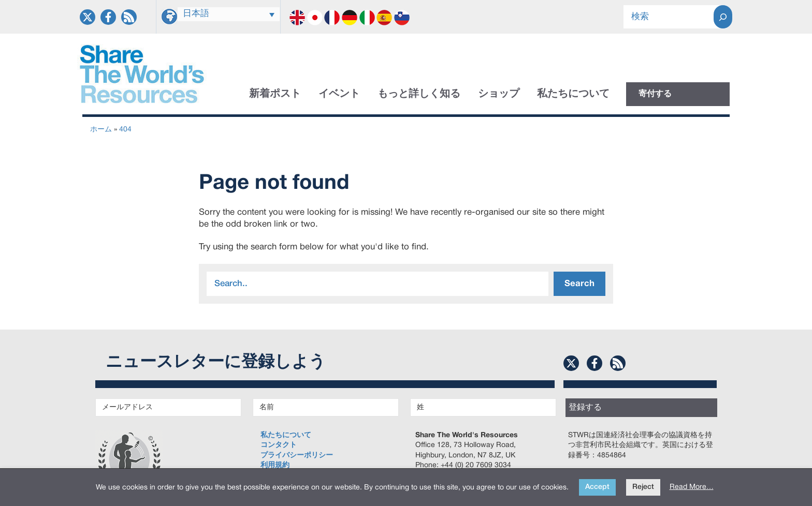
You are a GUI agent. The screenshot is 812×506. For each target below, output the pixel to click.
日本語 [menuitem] (196, 14)
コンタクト (279, 445)
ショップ (499, 94)
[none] (229, 14)
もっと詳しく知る (419, 94)
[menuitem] (229, 14)
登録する (585, 408)
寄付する (655, 94)
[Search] (723, 17)
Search (579, 284)
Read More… (692, 487)
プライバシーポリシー (297, 456)
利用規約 (275, 465)
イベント (339, 94)
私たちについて (573, 94)
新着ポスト (275, 94)
